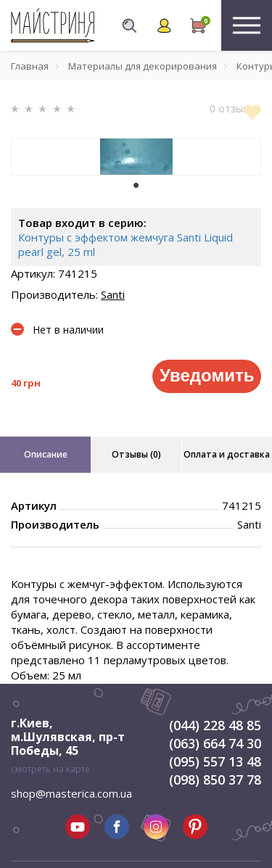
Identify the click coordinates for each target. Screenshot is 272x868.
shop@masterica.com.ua (71, 793)
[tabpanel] (136, 157)
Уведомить (207, 375)
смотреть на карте (50, 769)
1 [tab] (136, 186)
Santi (113, 294)
